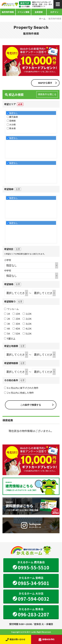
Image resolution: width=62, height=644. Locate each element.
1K (7, 314)
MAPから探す (45, 83)
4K (7, 329)
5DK (16, 334)
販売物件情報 (8, 12)
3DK (16, 324)
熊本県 (12, 128)
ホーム (42, 19)
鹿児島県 (14, 117)
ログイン (54, 12)
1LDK (27, 314)
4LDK (27, 329)
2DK (16, 319)
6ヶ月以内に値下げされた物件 (21, 388)
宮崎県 (12, 121)
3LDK (27, 324)
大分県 (12, 124)
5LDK (27, 334)
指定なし (14, 113)
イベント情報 (23, 12)
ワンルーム (11, 309)
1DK (16, 314)
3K (7, 324)
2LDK (27, 319)
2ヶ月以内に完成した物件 (19, 393)
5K (7, 334)
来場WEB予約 (47, 639)
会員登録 (39, 12)
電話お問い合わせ (15, 639)
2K (7, 319)
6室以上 (10, 338)
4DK (16, 329)
